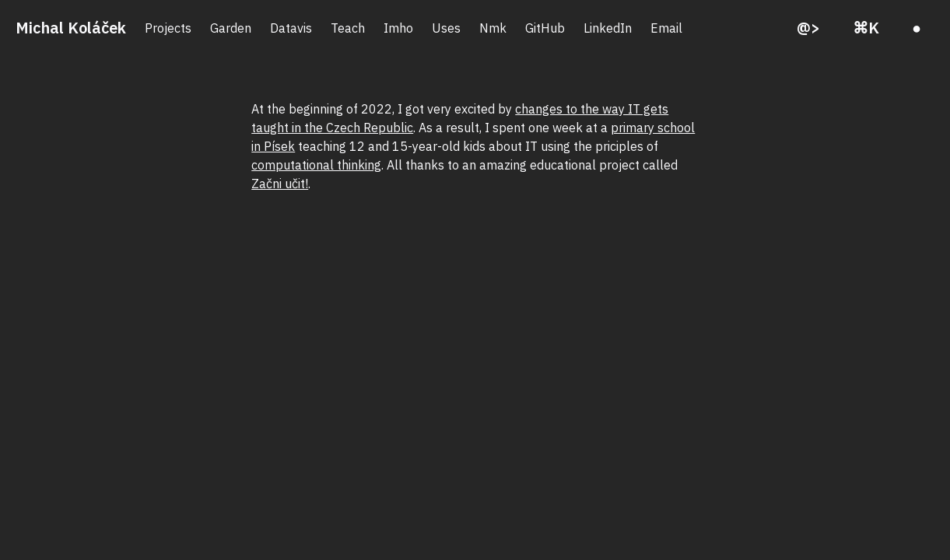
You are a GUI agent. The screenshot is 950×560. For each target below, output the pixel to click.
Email (666, 28)
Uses (446, 28)
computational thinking (316, 165)
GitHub (545, 28)
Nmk (493, 28)
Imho (398, 28)
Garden (231, 28)
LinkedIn (608, 28)
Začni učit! (280, 184)
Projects (168, 28)
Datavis (291, 28)
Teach (348, 28)
